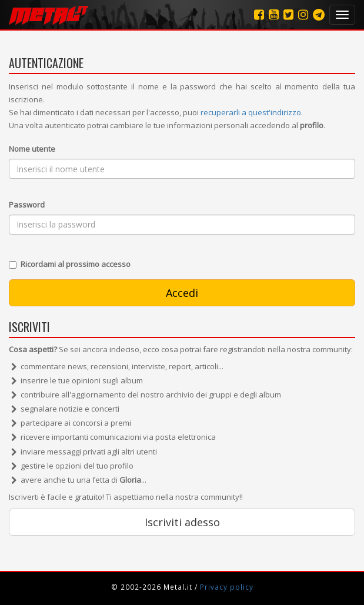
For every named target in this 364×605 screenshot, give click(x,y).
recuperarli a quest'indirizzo (251, 112)
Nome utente (32, 149)
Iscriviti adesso (182, 522)
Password (27, 205)
